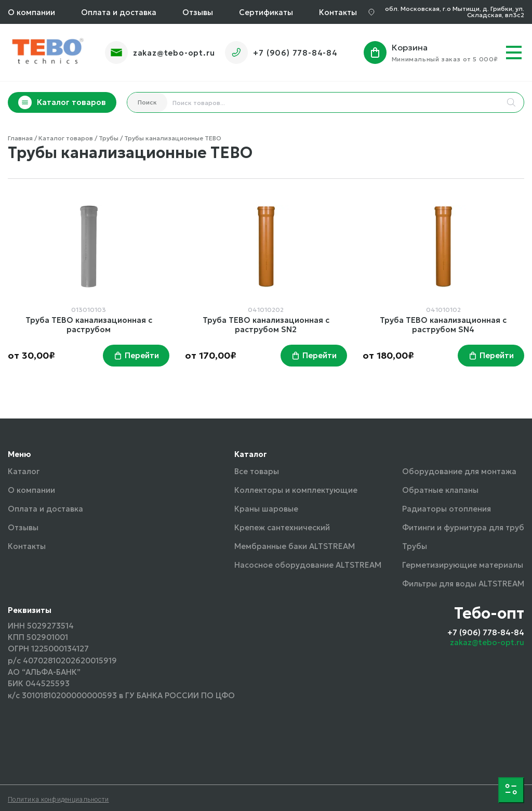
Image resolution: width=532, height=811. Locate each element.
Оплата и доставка (119, 12)
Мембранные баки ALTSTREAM (295, 546)
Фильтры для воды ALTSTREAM (463, 584)
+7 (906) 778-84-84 (295, 53)
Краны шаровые (266, 509)
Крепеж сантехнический (282, 527)
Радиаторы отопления (447, 509)
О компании (31, 12)
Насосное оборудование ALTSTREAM (308, 565)
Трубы (415, 546)
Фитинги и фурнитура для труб (463, 527)
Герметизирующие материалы (463, 565)
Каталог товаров (62, 102)
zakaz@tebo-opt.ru (174, 53)
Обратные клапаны (440, 490)
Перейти (142, 355)
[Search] (511, 102)
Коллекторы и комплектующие (296, 490)
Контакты (338, 12)
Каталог (24, 471)
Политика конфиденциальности (58, 799)
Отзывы (198, 12)
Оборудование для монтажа (459, 471)
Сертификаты (266, 12)
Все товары (257, 471)
